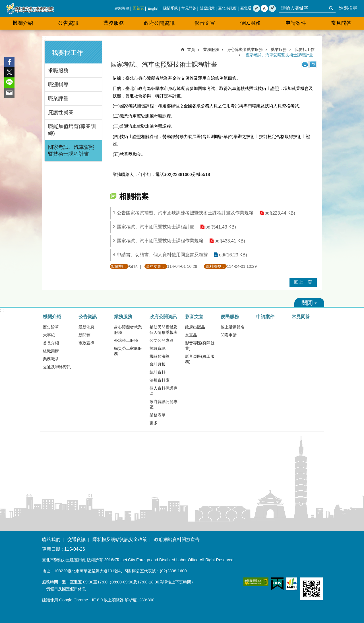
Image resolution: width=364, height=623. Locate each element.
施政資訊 (158, 348)
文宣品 (191, 335)
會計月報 (158, 364)
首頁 (191, 50)
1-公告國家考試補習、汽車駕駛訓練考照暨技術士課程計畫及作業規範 (183, 213)
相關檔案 (134, 196)
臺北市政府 (227, 8)
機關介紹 (52, 317)
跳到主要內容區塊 (3, 3)
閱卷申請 (229, 335)
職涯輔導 (58, 85)
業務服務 (211, 50)
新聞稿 (84, 335)
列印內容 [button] (305, 64)
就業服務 (279, 50)
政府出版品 (195, 327)
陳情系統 (171, 8)
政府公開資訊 (163, 317)
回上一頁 (303, 282)
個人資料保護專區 (164, 391)
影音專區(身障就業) (200, 346)
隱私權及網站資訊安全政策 (120, 539)
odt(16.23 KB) (233, 255)
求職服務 (58, 71)
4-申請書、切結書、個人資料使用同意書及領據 (160, 255)
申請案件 (296, 23)
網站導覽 (122, 8)
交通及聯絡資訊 (57, 367)
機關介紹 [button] (23, 23)
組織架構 (51, 351)
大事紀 (49, 335)
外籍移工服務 (126, 340)
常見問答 (189, 8)
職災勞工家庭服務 (128, 351)
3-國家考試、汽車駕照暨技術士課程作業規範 (158, 241)
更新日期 (51, 549)
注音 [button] (313, 64)
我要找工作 (67, 53)
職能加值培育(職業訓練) (72, 130)
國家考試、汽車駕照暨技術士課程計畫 (71, 151)
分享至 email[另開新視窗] (9, 93)
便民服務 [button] (250, 23)
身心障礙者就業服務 (245, 50)
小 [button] (256, 8)
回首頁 (138, 8)
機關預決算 (160, 356)
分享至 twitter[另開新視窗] (9, 72)
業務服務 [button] (114, 23)
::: (44, 39)
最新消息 (86, 327)
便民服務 (230, 317)
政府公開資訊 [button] (159, 23)
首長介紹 (51, 343)
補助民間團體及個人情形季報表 (164, 330)
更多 (154, 423)
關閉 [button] (309, 303)
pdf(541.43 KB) (220, 227)
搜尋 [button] (331, 8)
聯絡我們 (51, 539)
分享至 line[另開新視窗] (9, 83)
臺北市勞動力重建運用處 (30, 8)
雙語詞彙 (207, 8)
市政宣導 (86, 343)
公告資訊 (88, 317)
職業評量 (58, 98)
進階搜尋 (348, 8)
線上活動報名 (233, 327)
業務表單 (158, 415)
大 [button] (272, 8)
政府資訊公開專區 (164, 404)
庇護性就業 (61, 112)
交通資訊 (76, 539)
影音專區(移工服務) (200, 359)
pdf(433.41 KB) (229, 241)
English (154, 8)
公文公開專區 (162, 340)
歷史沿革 (51, 327)
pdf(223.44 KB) (280, 213)
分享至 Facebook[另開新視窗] (9, 62)
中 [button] (264, 8)
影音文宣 (194, 317)
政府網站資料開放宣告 (177, 539)
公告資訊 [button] (68, 23)
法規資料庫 (160, 380)
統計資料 (158, 372)
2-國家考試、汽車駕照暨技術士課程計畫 (154, 227)
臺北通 (246, 8)
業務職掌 (51, 359)
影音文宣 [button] (205, 23)
